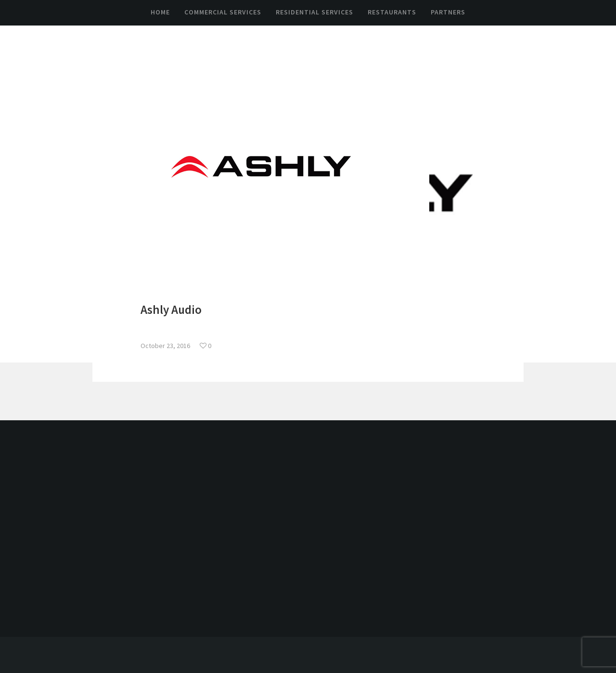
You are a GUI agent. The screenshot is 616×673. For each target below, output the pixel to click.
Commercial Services (223, 12)
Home (160, 12)
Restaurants (392, 12)
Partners (448, 12)
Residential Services (314, 12)
